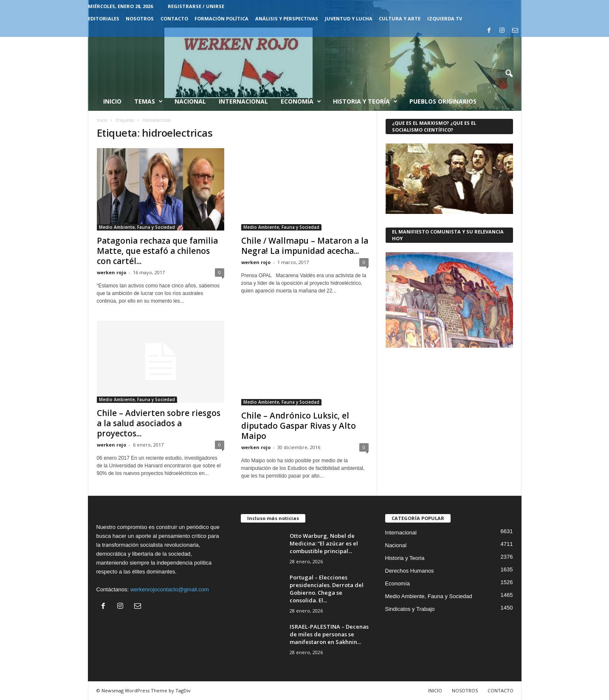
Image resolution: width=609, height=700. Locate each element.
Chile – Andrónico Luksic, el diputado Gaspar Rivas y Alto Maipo (299, 426)
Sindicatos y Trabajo (410, 609)
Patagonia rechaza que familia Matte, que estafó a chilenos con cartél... (157, 251)
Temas (148, 101)
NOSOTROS (140, 18)
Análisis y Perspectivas (287, 18)
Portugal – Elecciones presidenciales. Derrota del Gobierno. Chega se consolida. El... (327, 589)
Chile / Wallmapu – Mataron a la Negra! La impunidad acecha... (305, 246)
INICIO (435, 690)
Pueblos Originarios (443, 101)
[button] (509, 74)
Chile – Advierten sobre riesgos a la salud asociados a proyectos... (159, 423)
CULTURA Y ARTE (400, 18)
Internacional (243, 101)
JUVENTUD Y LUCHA (349, 18)
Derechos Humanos (410, 571)
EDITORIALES (104, 18)
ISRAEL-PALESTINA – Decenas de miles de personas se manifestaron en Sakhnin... (329, 634)
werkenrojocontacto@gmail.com (170, 589)
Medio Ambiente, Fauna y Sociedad (137, 227)
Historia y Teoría (365, 101)
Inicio (112, 101)
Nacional (190, 101)
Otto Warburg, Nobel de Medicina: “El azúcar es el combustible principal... (324, 543)
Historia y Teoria (405, 558)
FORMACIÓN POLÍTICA (221, 18)
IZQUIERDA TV (445, 18)
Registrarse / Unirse (196, 6)
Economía (301, 101)
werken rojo (111, 272)
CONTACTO (174, 18)
